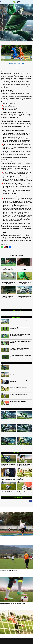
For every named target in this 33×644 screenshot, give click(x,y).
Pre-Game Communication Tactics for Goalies (8, 435)
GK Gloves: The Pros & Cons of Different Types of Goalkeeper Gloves (8, 479)
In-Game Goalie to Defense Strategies (25, 434)
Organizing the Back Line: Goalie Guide (24, 422)
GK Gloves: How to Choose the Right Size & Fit (8, 465)
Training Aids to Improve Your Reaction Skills (23, 479)
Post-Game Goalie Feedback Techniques (6, 448)
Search (30, 501)
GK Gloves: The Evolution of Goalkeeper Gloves (6, 492)
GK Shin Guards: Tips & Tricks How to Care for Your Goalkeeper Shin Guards (20, 328)
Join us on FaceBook (6, 313)
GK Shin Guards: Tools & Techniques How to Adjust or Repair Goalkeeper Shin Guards (20, 335)
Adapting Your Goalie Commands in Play (24, 448)
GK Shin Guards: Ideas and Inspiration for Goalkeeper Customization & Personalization (20, 349)
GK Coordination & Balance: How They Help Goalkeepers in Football (25, 465)
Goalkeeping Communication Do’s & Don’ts (8, 422)
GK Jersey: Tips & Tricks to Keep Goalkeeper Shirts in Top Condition (20, 342)
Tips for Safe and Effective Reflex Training (24, 492)
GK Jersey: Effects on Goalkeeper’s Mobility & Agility (20, 320)
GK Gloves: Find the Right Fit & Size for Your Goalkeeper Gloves (21, 356)
